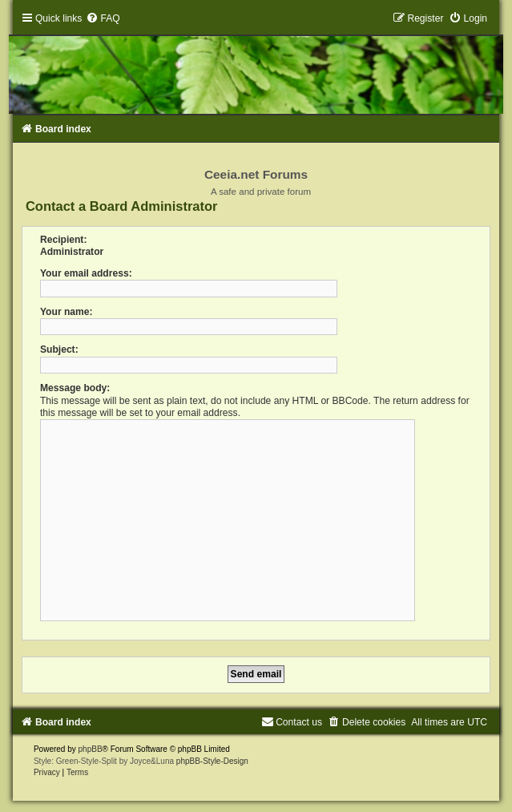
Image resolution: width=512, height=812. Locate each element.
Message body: (75, 388)
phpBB (91, 749)
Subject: (59, 349)
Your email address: (86, 273)
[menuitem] (103, 18)
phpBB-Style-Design (212, 761)
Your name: (67, 312)
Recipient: (63, 240)
